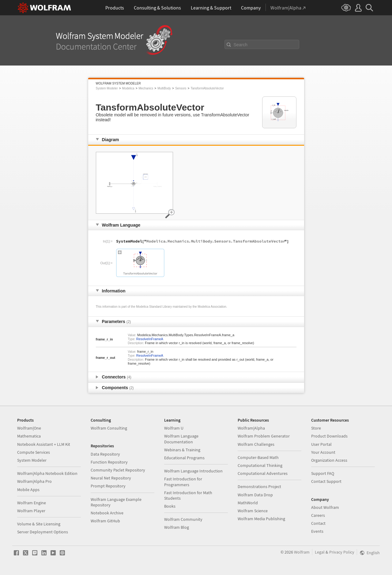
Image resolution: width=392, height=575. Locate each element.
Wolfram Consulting (109, 428)
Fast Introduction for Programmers (183, 482)
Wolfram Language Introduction (193, 471)
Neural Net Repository (111, 478)
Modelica (128, 88)
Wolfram (302, 552)
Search (241, 45)
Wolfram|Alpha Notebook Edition (47, 473)
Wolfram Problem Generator (264, 436)
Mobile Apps (28, 490)
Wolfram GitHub (105, 521)
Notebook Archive (107, 513)
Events (317, 531)
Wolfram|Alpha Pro (34, 481)
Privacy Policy (342, 552)
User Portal (321, 444)
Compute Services (34, 452)
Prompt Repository (108, 486)
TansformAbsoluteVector (207, 88)
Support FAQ (323, 473)
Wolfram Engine (32, 503)
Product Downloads (329, 436)
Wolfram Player (31, 511)
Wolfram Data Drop (255, 495)
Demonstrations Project (259, 487)
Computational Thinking (260, 465)
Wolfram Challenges (256, 444)
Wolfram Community (183, 519)
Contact (318, 523)
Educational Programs (184, 458)
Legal (320, 552)
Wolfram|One (29, 428)
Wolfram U (174, 428)
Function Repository (109, 462)
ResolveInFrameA (150, 339)
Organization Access (329, 460)
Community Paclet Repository (118, 470)
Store (316, 428)
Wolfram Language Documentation (181, 439)
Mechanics (146, 88)
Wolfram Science (253, 511)
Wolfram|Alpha (251, 428)
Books (170, 506)
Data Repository (105, 454)
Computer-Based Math (258, 457)
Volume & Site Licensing (39, 524)
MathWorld (248, 503)
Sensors (181, 88)
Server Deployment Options (43, 532)
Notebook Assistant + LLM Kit (44, 444)
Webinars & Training (182, 450)
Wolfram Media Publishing (261, 519)
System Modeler (107, 88)
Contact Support (326, 481)
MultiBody (164, 88)
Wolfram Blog (177, 527)
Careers (318, 515)
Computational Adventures (263, 473)
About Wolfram (325, 507)
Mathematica (29, 436)
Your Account (323, 452)
